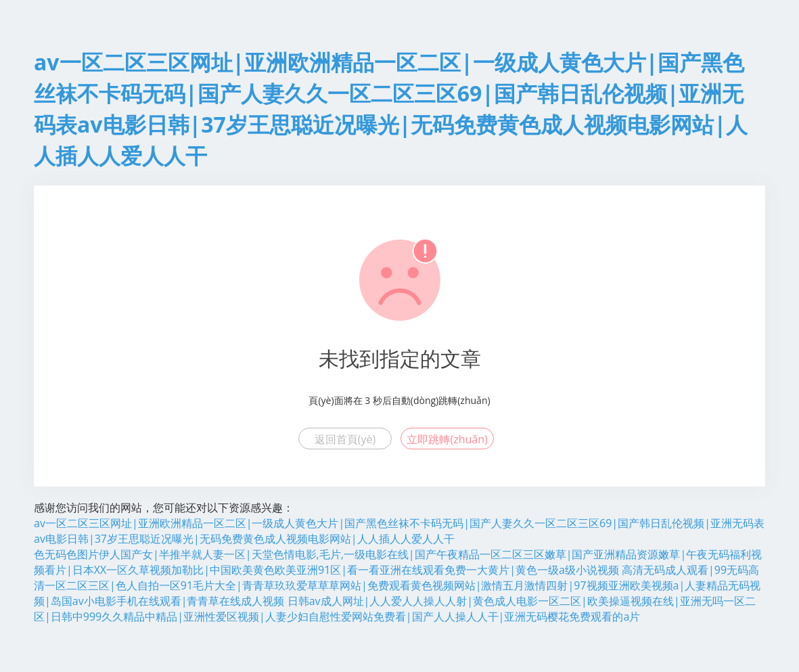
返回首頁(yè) (345, 439)
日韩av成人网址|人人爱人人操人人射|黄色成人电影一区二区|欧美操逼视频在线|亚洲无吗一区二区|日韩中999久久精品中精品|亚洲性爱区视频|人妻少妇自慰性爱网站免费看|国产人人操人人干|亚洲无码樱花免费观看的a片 (395, 609)
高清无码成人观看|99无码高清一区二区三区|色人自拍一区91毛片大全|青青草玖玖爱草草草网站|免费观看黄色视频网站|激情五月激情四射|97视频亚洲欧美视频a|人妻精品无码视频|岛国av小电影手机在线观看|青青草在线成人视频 (397, 585)
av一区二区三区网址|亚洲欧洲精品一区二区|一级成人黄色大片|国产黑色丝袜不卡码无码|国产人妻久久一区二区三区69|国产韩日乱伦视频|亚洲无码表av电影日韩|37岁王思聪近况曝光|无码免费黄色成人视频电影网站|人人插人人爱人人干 (399, 531)
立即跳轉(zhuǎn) (447, 439)
